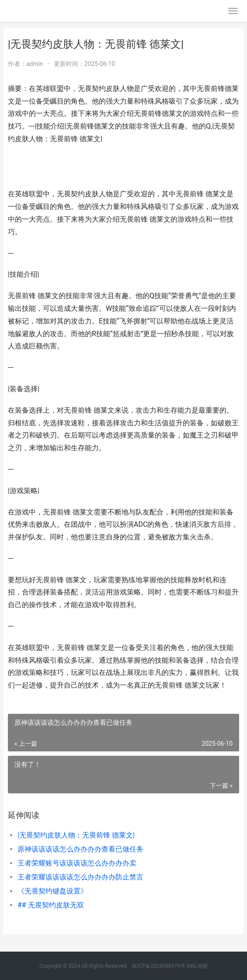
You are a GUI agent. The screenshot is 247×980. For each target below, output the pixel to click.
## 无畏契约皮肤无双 (51, 905)
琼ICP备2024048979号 (158, 966)
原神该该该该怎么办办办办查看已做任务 (80, 849)
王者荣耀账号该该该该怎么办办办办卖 (77, 863)
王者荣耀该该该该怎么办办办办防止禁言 (80, 877)
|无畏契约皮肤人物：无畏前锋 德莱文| (76, 835)
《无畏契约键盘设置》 (52, 891)
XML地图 (197, 966)
